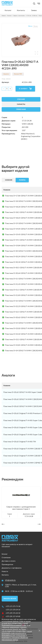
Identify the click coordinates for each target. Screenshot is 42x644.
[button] (3, 524)
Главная (4, 16)
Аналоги (6, 74)
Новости (5, 572)
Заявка (34, 10)
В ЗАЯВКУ (23, 89)
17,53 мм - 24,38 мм (32, 16)
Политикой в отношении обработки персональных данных (15, 639)
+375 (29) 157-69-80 (13, 617)
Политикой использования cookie (14, 626)
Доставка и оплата (9, 561)
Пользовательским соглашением (14, 636)
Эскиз (36, 26)
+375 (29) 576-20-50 (13, 613)
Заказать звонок (10, 599)
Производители (7, 565)
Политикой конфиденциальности (14, 634)
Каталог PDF (18, 74)
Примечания (21, 109)
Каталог (8, 10)
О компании (6, 558)
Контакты (21, 10)
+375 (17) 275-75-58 (13, 606)
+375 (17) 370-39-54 (13, 610)
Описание (21, 99)
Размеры (22, 180)
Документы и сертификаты (12, 568)
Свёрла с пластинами (19, 16)
